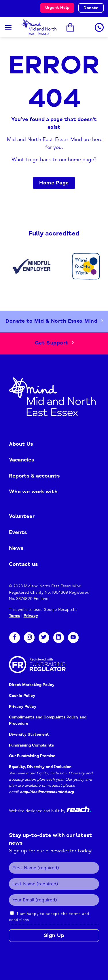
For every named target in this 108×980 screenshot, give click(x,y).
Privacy (31, 616)
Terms (15, 616)
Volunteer (22, 516)
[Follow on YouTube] (73, 638)
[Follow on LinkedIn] (59, 638)
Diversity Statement (29, 734)
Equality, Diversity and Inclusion (40, 767)
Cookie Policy (22, 696)
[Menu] (8, 27)
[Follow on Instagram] (29, 638)
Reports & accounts (34, 476)
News (16, 548)
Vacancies (21, 460)
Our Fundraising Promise (32, 756)
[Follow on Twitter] (44, 638)
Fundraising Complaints (31, 745)
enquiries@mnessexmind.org (47, 792)
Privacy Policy (23, 707)
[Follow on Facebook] (15, 638)
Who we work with (33, 492)
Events (18, 532)
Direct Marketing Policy (32, 685)
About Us (21, 444)
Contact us (23, 564)
